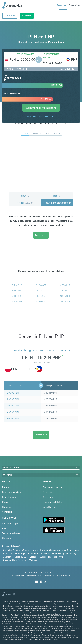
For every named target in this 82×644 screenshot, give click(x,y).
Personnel (62, 5)
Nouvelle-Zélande (47, 553)
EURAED (41, 301)
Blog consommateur (12, 492)
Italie (13, 553)
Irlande (6, 553)
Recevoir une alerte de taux (57, 203)
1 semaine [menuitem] (36, 134)
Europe (35, 550)
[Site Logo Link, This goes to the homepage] (12, 5)
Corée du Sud (21, 557)
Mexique (22, 553)
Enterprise (47, 492)
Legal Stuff (40, 576)
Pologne (74, 553)
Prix (4, 528)
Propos (6, 487)
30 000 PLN (13, 406)
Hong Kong (66, 550)
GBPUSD (41, 291)
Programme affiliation (53, 502)
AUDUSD (65, 296)
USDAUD (17, 291)
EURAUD (17, 285)
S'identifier (10, 16)
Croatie (26, 550)
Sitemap (67, 576)
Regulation (48, 576)
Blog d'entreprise (10, 497)
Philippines (63, 553)
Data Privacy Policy (17, 576)
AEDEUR (65, 285)
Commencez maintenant (41, 108)
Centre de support (11, 523)
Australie (7, 550)
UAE (61, 557)
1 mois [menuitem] (47, 134)
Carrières (6, 507)
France (44, 550)
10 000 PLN (13, 393)
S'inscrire (27, 16)
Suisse (43, 557)
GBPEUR (65, 291)
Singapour (7, 557)
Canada (17, 550)
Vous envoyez (26, 54)
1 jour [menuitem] (25, 134)
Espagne (34, 557)
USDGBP (17, 296)
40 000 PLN (13, 412)
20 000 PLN (13, 399)
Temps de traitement (12, 533)
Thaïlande (53, 557)
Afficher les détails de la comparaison (41, 116)
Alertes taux (48, 497)
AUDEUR (65, 301)
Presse (5, 502)
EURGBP (17, 301)
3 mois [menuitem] (57, 134)
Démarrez (41, 235)
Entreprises (74, 5)
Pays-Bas (32, 553)
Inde (76, 550)
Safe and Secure (58, 576)
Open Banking (49, 507)
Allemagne (54, 550)
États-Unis (22, 560)
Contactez (7, 512)
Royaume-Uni (9, 560)
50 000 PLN (13, 419)
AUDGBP (41, 285)
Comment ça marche (52, 487)
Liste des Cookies (30, 576)
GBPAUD (41, 296)
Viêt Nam (34, 560)
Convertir (7, 538)
